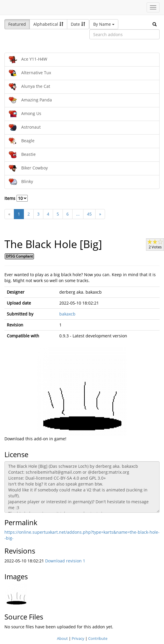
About (62, 638)
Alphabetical (48, 24)
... (78, 214)
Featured (17, 24)
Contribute (98, 638)
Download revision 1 (65, 561)
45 (89, 214)
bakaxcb (67, 314)
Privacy (78, 638)
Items (16, 198)
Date (78, 24)
